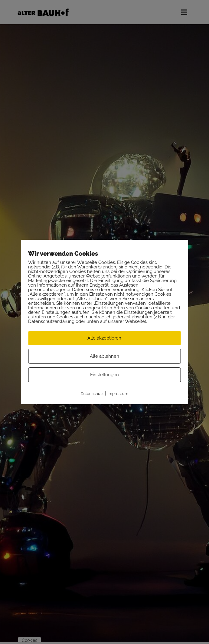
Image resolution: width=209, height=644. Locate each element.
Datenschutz (92, 394)
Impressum (118, 394)
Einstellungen (104, 375)
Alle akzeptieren (104, 338)
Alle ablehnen (104, 356)
